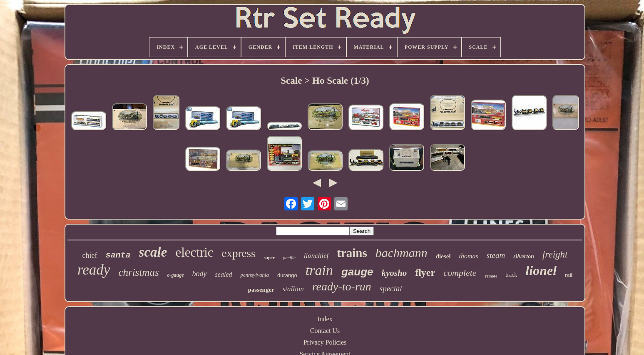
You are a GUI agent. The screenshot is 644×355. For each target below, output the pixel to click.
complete (460, 273)
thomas (469, 256)
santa (118, 255)
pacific (289, 257)
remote (491, 276)
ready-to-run (342, 286)
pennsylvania (255, 275)
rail (569, 275)
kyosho (394, 273)
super (269, 257)
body (200, 274)
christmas (138, 272)
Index (325, 319)
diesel (443, 256)
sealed (224, 274)
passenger (261, 290)
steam (496, 255)
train (319, 270)
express (239, 253)
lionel (541, 270)
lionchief (316, 256)
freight (555, 254)
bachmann (402, 253)
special (391, 289)
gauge (357, 272)
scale (153, 252)
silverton (524, 256)
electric (194, 252)
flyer (425, 272)
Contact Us (325, 331)
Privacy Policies (325, 342)
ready (94, 270)
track (511, 275)
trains (352, 253)
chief (90, 255)
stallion (293, 289)
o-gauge (176, 275)
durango (287, 275)
